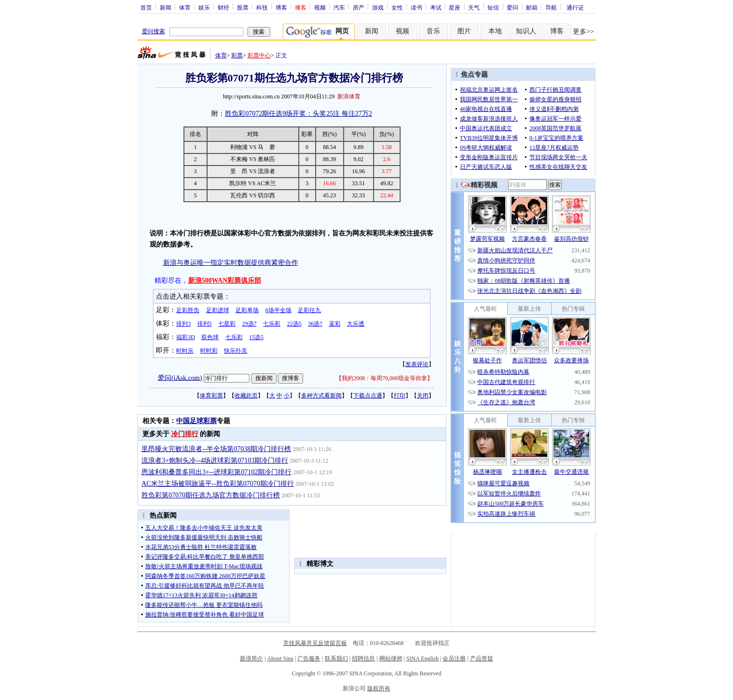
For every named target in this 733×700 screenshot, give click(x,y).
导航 (551, 7)
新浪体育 (349, 96)
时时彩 (209, 351)
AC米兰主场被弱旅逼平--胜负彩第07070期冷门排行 (218, 484)
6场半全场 (278, 310)
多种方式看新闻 (321, 396)
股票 (243, 7)
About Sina (280, 659)
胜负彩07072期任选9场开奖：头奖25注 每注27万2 (298, 114)
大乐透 (356, 324)
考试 (436, 7)
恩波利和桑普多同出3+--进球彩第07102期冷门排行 (216, 472)
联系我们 (336, 659)
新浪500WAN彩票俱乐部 (225, 281)
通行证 (575, 7)
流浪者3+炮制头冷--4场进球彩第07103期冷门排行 (215, 460)
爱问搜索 (153, 31)
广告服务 (309, 659)
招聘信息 (363, 659)
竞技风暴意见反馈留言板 (315, 643)
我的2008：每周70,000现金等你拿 (384, 378)
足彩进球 (218, 310)
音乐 (433, 31)
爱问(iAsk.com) (180, 377)
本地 (495, 31)
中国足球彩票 (196, 421)
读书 (416, 7)
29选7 (249, 324)
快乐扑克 (235, 351)
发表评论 (417, 364)
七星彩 (227, 324)
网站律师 (391, 659)
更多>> (583, 32)
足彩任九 (309, 310)
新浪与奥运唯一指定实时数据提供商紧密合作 (231, 263)
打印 (400, 396)
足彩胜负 (188, 310)
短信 (493, 7)
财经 (223, 7)
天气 (474, 7)
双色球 (210, 337)
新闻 (166, 7)
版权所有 (379, 688)
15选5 (256, 337)
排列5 (205, 324)
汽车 (339, 7)
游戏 (378, 7)
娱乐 (204, 7)
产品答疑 (482, 659)
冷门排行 (185, 434)
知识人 (526, 31)
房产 (359, 7)
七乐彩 (272, 324)
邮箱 (532, 7)
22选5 (294, 324)
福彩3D (186, 337)
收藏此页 (246, 396)
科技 (262, 7)
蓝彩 (335, 324)
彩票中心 (259, 55)
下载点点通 (368, 396)
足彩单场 (247, 310)
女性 (397, 7)
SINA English (422, 659)
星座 (455, 7)
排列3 (183, 324)
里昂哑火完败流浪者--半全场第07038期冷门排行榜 (216, 449)
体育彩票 (211, 396)
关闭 (423, 396)
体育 (185, 7)
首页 (146, 7)
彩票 (237, 55)
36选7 (315, 324)
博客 (281, 7)
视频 (320, 7)
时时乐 (185, 351)
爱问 (512, 7)
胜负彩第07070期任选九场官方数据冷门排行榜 (211, 495)
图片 (464, 31)
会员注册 (454, 659)
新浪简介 (251, 659)
